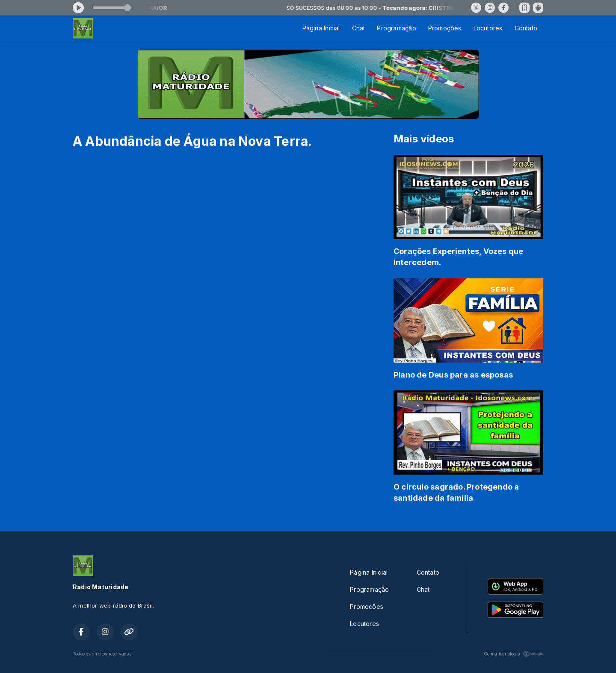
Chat (359, 28)
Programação (396, 28)
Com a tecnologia (514, 654)
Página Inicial (321, 28)
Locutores (488, 28)
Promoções (445, 28)
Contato (526, 28)
